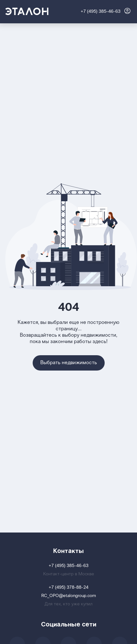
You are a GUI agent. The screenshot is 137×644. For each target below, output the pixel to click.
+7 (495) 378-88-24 (68, 588)
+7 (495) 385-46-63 (101, 12)
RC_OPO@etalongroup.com (69, 596)
